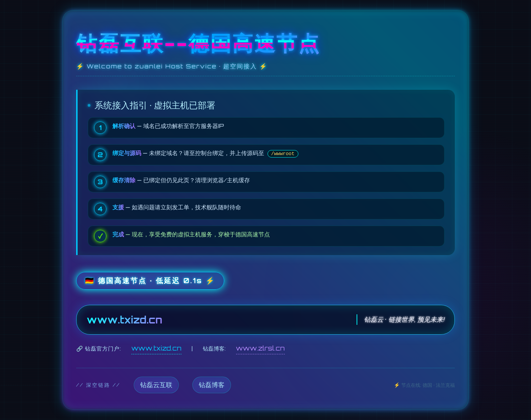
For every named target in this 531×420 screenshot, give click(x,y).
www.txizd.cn (156, 348)
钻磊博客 (212, 385)
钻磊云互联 (156, 385)
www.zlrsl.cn (260, 348)
